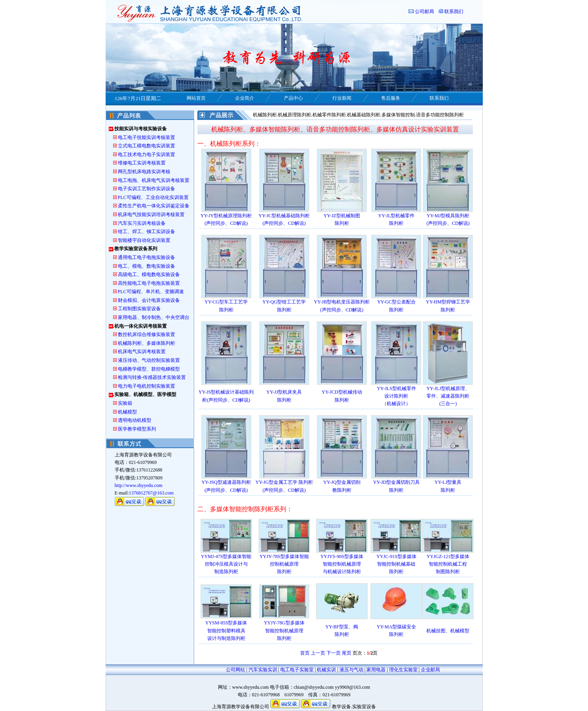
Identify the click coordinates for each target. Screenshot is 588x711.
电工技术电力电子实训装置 (147, 155)
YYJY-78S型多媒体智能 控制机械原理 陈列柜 (284, 564)
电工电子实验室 (297, 670)
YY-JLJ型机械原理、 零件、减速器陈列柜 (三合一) (448, 396)
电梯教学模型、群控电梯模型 (149, 369)
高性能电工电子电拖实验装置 (149, 283)
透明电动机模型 (135, 420)
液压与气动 (351, 670)
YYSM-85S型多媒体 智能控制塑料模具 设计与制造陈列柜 (226, 630)
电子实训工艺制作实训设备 (147, 189)
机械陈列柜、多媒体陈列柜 (147, 343)
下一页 (334, 653)
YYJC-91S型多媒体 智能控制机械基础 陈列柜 (396, 564)
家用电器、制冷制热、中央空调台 (154, 317)
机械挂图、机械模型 (448, 631)
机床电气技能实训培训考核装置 (151, 214)
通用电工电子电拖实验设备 (147, 257)
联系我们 (454, 12)
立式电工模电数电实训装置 (147, 146)
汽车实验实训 (263, 670)
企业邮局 (430, 670)
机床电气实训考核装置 (142, 352)
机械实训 (326, 670)
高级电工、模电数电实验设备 (149, 274)
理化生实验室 (403, 670)
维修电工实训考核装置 (142, 163)
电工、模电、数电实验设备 (147, 266)
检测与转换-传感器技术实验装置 (152, 377)
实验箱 (125, 403)
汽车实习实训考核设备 (142, 223)
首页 (305, 653)
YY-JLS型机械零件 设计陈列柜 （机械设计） (396, 396)
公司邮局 (424, 12)
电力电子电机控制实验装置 (147, 386)
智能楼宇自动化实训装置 (144, 240)
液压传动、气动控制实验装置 (149, 360)
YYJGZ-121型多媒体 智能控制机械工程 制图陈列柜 (448, 564)
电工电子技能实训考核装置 (147, 137)
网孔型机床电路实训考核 (144, 172)
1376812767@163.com (151, 493)
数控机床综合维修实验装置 (147, 334)
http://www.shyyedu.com (139, 485)
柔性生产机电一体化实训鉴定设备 (154, 206)
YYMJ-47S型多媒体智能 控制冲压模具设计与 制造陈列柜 (226, 564)
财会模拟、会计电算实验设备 (149, 300)
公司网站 (235, 670)
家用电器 (376, 670)
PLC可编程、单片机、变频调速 (151, 292)
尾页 (347, 653)
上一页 (318, 653)
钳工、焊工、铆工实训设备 (147, 232)
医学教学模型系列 (137, 429)
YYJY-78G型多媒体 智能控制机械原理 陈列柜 (284, 630)
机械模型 (127, 412)
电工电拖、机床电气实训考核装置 (154, 180)
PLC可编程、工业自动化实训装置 (153, 197)
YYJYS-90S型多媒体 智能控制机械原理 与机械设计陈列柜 (342, 564)
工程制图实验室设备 (139, 309)
